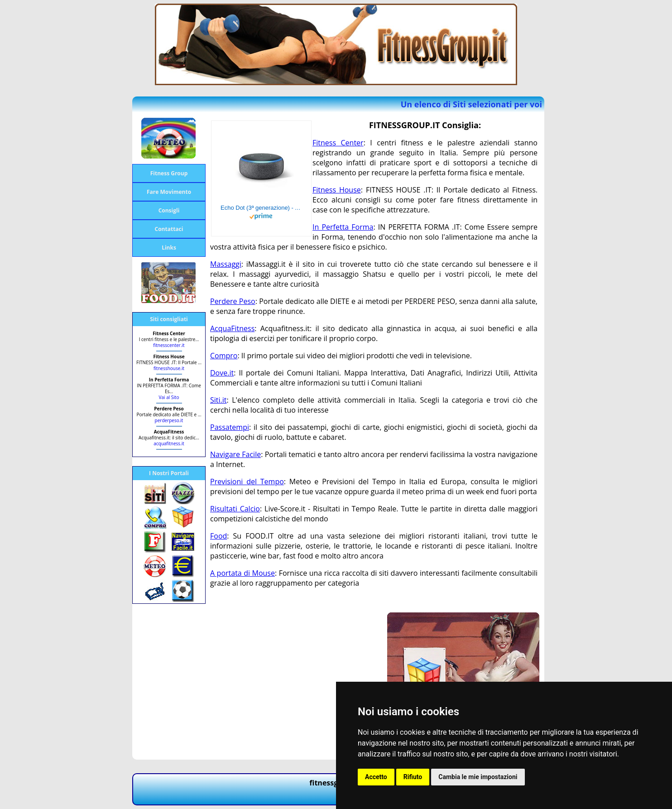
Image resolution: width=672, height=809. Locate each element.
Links (169, 248)
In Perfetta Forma (343, 227)
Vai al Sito (169, 397)
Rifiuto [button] (413, 777)
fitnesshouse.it (169, 368)
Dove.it (222, 373)
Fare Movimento (169, 192)
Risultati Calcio (235, 509)
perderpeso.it (169, 420)
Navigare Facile (235, 454)
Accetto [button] (376, 777)
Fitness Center (338, 143)
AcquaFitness (232, 328)
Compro (224, 356)
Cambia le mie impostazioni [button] (478, 777)
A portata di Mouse (242, 573)
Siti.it (218, 400)
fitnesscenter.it (169, 345)
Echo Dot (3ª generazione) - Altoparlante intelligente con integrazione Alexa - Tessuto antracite (261, 208)
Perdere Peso (233, 301)
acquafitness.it (169, 443)
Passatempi (230, 427)
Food (218, 536)
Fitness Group (169, 173)
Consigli (169, 210)
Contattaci (169, 229)
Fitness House (337, 190)
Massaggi (226, 264)
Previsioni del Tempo (247, 482)
